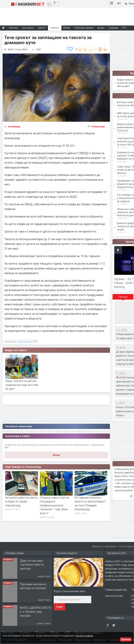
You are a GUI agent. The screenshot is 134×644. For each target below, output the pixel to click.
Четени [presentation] (123, 297)
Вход (56, 455)
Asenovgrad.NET (28, 342)
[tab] (123, 298)
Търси (59, 607)
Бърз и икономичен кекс (70, 591)
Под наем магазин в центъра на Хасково (33, 586)
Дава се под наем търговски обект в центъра (32, 564)
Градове (113, 28)
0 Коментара (98, 126)
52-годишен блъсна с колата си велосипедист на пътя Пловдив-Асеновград (90, 503)
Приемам (126, 639)
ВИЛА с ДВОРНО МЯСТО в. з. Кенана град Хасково (36, 612)
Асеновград (14, 126)
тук (7, 447)
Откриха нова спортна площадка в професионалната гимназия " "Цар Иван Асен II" (54, 505)
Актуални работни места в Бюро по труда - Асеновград (21, 501)
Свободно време (84, 28)
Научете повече (84, 636)
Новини (54, 28)
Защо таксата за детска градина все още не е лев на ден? (22, 385)
